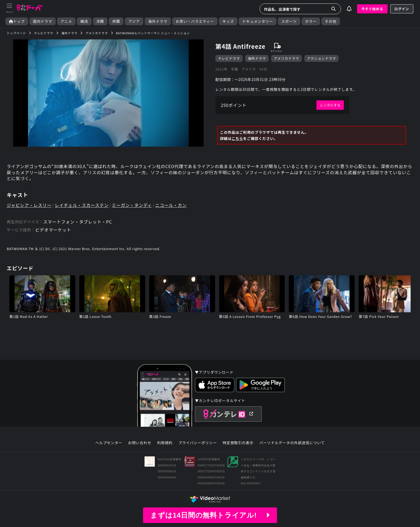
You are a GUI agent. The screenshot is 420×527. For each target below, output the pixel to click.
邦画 (116, 21)
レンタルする (330, 105)
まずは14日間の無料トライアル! (210, 515)
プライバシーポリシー (198, 443)
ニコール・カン (171, 205)
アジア (134, 21)
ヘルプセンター (109, 443)
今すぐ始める (372, 9)
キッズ (228, 21)
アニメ (66, 21)
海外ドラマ (158, 21)
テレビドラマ (229, 58)
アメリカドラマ (286, 58)
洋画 (100, 21)
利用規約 (165, 443)
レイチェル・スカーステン (82, 205)
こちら (237, 138)
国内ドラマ (43, 21)
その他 (331, 21)
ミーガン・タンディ (132, 205)
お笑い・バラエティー (195, 21)
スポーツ (289, 21)
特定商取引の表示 (238, 443)
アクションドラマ (321, 58)
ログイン (402, 9)
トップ (17, 21)
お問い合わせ (140, 443)
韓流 (84, 21)
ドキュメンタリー (258, 21)
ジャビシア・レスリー (29, 205)
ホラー (311, 21)
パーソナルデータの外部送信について (292, 443)
